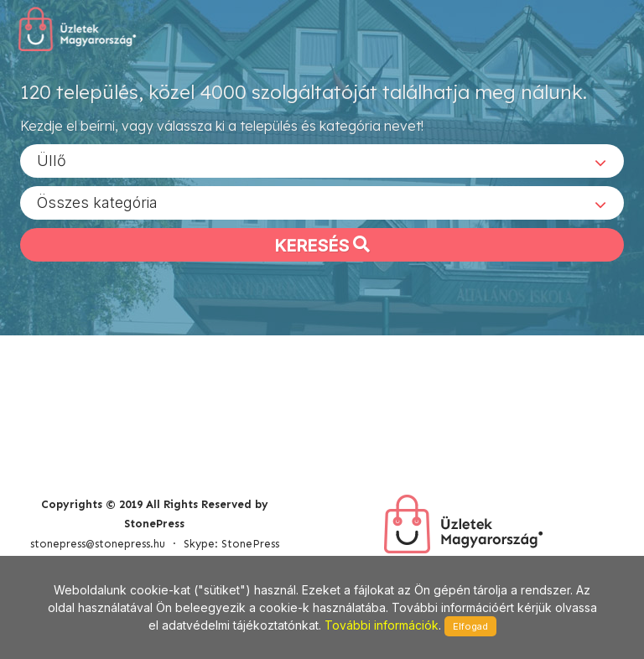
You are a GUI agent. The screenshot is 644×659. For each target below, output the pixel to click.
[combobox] (322, 160)
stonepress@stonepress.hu (98, 544)
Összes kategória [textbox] (97, 202)
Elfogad (470, 626)
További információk (382, 625)
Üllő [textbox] (52, 160)
